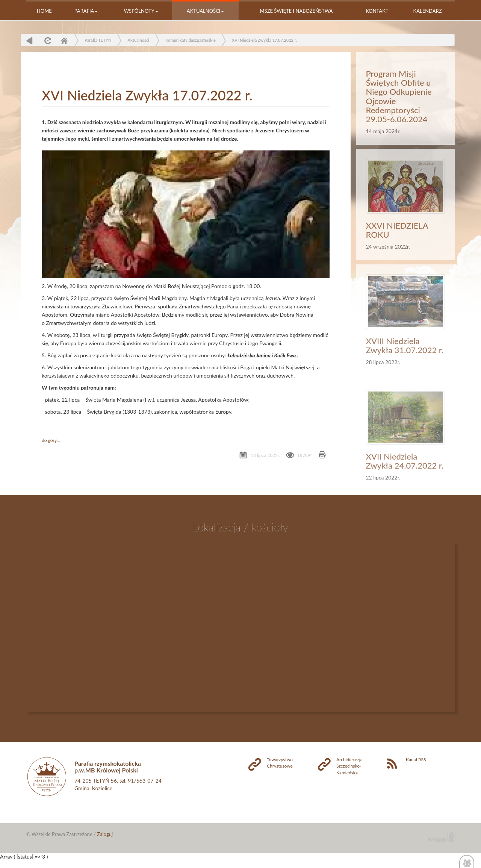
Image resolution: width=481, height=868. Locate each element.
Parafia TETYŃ (98, 40)
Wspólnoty (141, 11)
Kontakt (377, 11)
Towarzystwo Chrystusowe (280, 763)
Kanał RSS (416, 759)
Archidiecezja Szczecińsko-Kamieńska (349, 766)
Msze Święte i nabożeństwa (296, 11)
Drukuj (322, 456)
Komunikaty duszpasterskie (191, 40)
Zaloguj (105, 834)
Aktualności (206, 11)
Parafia (86, 11)
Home (44, 11)
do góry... (51, 440)
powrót (29, 40)
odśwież (47, 40)
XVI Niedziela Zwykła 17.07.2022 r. (264, 40)
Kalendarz (428, 11)
